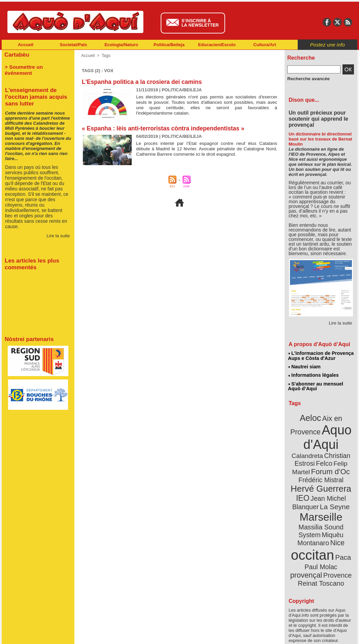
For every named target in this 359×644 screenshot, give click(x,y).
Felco (343, 450)
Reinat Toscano (326, 548)
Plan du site (150, 634)
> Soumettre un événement (35, 66)
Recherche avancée (306, 79)
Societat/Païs (74, 45)
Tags (105, 56)
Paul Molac (306, 537)
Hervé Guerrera (321, 473)
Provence (312, 544)
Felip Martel (311, 457)
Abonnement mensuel (91, 634)
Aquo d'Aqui (319, 433)
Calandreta (337, 442)
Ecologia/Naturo (121, 45)
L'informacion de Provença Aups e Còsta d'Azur (320, 356)
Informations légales (313, 374)
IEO (305, 482)
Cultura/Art (265, 45)
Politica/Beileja (169, 45)
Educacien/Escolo (217, 45)
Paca (341, 528)
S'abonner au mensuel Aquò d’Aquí (315, 385)
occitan (313, 526)
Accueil (26, 45)
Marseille (310, 499)
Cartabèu (16, 54)
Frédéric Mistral (328, 465)
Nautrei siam (304, 366)
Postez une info (328, 45)
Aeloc (312, 415)
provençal (336, 537)
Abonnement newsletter (31, 634)
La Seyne (333, 489)
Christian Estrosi (313, 450)
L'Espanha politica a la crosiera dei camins (143, 82)
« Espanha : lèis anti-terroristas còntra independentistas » (165, 128)
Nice (336, 515)
